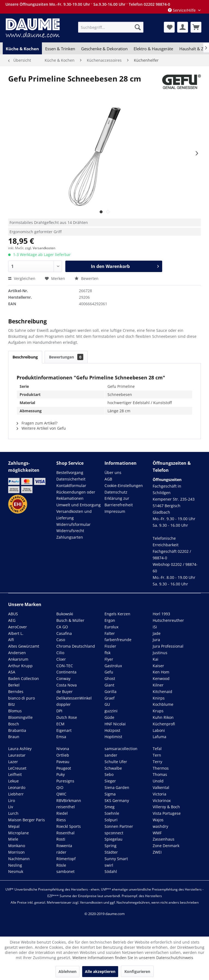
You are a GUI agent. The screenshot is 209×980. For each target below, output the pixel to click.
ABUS (13, 614)
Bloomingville (20, 717)
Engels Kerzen (117, 614)
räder (61, 852)
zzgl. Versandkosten (40, 248)
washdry (160, 826)
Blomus (15, 711)
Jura (156, 640)
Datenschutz (116, 492)
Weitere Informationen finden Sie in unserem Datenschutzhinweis (133, 958)
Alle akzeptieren (100, 971)
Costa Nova (67, 685)
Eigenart (64, 730)
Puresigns (65, 781)
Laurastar (17, 755)
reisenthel (66, 807)
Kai (156, 659)
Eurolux (111, 627)
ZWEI (157, 852)
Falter (110, 633)
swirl (109, 865)
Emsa (61, 737)
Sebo (109, 774)
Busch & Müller (70, 620)
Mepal (14, 826)
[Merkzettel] (169, 27)
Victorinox (162, 800)
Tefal (157, 749)
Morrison (16, 852)
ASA (12, 672)
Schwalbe (113, 768)
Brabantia (17, 730)
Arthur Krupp (20, 666)
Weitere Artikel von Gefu (41, 428)
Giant (109, 685)
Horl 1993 (161, 614)
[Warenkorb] (196, 27)
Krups (158, 711)
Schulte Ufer (116, 762)
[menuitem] (111, 27)
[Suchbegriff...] (111, 27)
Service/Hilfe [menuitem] (182, 10)
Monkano (17, 846)
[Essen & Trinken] (60, 49)
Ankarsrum (18, 659)
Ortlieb (63, 755)
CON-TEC (65, 666)
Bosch (14, 724)
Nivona (63, 749)
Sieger (110, 781)
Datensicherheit (71, 479)
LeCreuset (17, 768)
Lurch (13, 813)
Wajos (158, 820)
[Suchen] (138, 27)
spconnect (114, 833)
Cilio (60, 653)
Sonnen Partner (119, 826)
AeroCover (18, 627)
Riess (61, 820)
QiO (60, 787)
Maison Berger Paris (27, 820)
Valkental (161, 787)
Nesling (15, 865)
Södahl (111, 871)
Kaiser (158, 666)
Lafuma (159, 737)
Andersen (17, 653)
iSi (155, 627)
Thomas (160, 774)
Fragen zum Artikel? (37, 423)
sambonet (65, 871)
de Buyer (64, 692)
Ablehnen (67, 971)
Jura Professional (168, 646)
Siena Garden (117, 787)
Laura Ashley (20, 749)
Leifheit (15, 774)
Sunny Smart (116, 859)
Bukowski (65, 614)
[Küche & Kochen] (22, 49)
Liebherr (16, 794)
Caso (61, 640)
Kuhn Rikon (163, 717)
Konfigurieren (137, 971)
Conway (63, 678)
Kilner (158, 685)
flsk (107, 653)
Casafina (64, 633)
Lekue (13, 781)
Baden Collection (24, 678)
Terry (157, 762)
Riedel (62, 813)
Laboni (159, 730)
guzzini (111, 711)
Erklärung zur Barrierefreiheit (119, 502)
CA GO (62, 627)
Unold (158, 781)
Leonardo (17, 787)
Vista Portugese (167, 813)
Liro (12, 800)
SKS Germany (117, 800)
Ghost (110, 678)
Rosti (61, 839)
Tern (157, 755)
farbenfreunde (118, 640)
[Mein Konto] (183, 27)
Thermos (161, 768)
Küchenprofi (164, 724)
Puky (61, 774)
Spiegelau (113, 839)
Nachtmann (19, 859)
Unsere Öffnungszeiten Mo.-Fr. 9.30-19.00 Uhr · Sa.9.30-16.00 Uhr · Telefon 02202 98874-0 (88, 4)
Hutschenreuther (168, 620)
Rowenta (64, 846)
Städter (111, 852)
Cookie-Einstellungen (124, 486)
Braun (14, 737)
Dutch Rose (67, 717)
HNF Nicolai (115, 724)
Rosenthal (65, 833)
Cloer (61, 659)
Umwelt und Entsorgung (79, 505)
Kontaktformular (71, 486)
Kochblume (163, 704)
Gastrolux (113, 666)
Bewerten (87, 278)
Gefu (109, 672)
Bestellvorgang (70, 472)
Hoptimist (113, 737)
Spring (110, 846)
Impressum (115, 511)
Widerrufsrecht (70, 531)
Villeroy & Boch (166, 807)
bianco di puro (21, 698)
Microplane (19, 833)
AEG (12, 620)
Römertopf (66, 859)
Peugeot (64, 768)
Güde (109, 717)
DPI (59, 711)
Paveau (63, 762)
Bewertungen (66, 357)
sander (111, 755)
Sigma (110, 794)
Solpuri (111, 820)
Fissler (110, 646)
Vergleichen (22, 278)
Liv (11, 807)
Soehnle (112, 813)
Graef (110, 698)
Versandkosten (91, 902)
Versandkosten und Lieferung (74, 515)
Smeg (110, 807)
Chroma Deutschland (76, 646)
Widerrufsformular (73, 524)
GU (107, 704)
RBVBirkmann (69, 800)
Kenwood (161, 678)
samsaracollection (121, 749)
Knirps (159, 698)
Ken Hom (161, 672)
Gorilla (110, 692)
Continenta (66, 672)
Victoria (159, 794)
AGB (108, 479)
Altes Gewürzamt (24, 646)
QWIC (61, 794)
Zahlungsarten (70, 537)
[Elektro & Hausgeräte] (153, 49)
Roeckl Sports (69, 826)
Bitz (12, 704)
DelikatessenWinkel (74, 698)
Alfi (11, 640)
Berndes (16, 692)
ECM (60, 724)
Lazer (13, 762)
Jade (157, 633)
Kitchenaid (162, 692)
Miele (13, 839)
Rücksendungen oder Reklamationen (76, 495)
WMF (157, 833)
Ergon (110, 620)
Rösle (61, 865)
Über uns (113, 472)
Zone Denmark (166, 846)
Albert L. (16, 633)
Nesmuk (16, 871)
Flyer (109, 659)
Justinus (160, 653)
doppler (64, 704)
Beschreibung (25, 357)
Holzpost (112, 730)
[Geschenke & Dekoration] (104, 49)
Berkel (14, 685)
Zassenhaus (164, 839)
